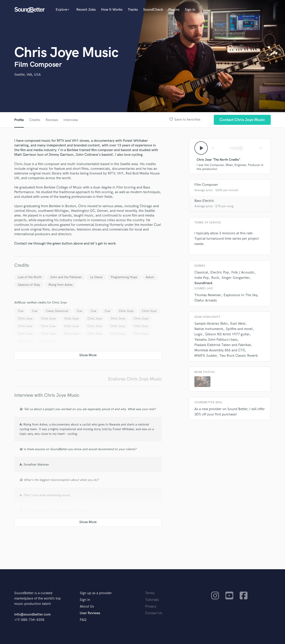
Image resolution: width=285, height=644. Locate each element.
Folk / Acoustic (243, 272)
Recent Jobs (86, 10)
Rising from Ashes (61, 285)
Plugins (174, 10)
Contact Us (154, 613)
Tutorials (152, 600)
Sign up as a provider (96, 593)
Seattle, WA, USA (27, 75)
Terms (150, 593)
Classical (201, 272)
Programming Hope (124, 277)
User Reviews (90, 613)
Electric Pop (220, 272)
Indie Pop (202, 278)
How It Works (112, 10)
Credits (35, 120)
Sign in (190, 10)
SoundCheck (153, 10)
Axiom (150, 277)
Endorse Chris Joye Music (135, 379)
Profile (19, 120)
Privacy (151, 607)
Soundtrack (204, 283)
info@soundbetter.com (32, 615)
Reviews (52, 120)
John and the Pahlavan (66, 277)
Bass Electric (204, 201)
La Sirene (96, 277)
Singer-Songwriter (235, 278)
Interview (71, 120)
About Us (87, 607)
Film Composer (206, 185)
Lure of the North (30, 277)
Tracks (133, 10)
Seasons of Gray (29, 285)
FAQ (83, 620)
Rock (215, 278)
